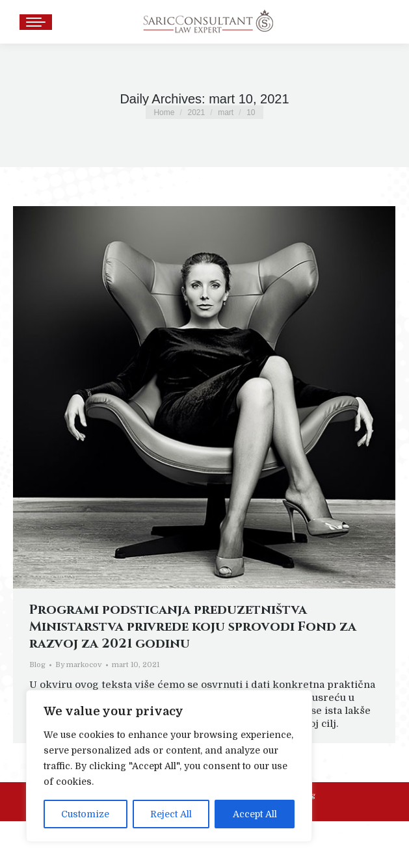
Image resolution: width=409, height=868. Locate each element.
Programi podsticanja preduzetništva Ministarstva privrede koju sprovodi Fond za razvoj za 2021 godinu (193, 626)
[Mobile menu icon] (36, 22)
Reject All (171, 814)
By (79, 665)
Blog (37, 665)
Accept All (255, 814)
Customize (85, 814)
